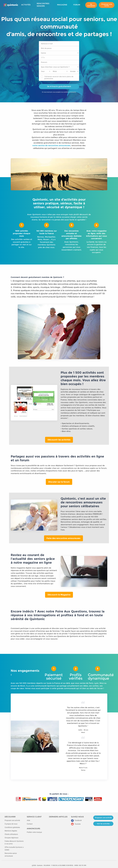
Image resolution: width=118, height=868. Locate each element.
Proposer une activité (12, 820)
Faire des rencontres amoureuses (63, 538)
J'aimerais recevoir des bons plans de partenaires (59, 78)
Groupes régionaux (12, 838)
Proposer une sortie (107, 5)
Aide (28, 820)
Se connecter (91, 5)
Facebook (76, 820)
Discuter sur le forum (59, 482)
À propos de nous (11, 824)
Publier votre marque (34, 832)
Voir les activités (103, 824)
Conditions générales (12, 827)
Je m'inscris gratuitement (59, 86)
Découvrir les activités (59, 440)
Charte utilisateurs (11, 834)
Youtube (76, 824)
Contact (30, 824)
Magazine (62, 5)
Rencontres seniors (43, 5)
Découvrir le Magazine (59, 595)
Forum (77, 5)
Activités (26, 5)
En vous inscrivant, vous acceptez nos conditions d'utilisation (59, 92)
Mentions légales (11, 831)
